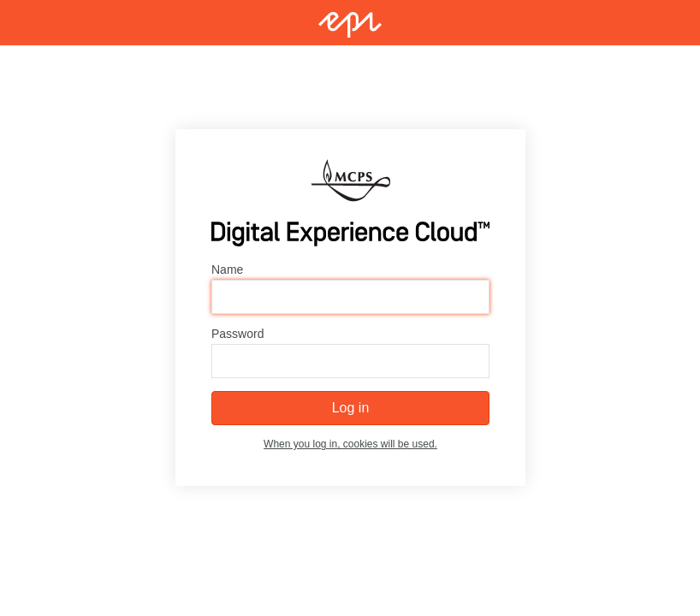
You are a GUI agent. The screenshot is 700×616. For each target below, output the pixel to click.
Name (227, 270)
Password (237, 335)
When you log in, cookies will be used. (350, 445)
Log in (350, 409)
